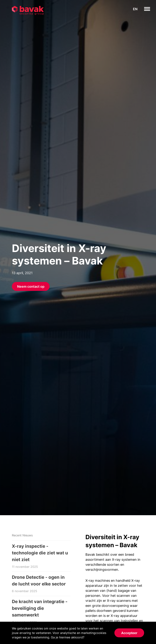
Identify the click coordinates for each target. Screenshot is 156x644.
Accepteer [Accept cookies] (129, 633)
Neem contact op (31, 287)
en (135, 9)
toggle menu (150, 9)
